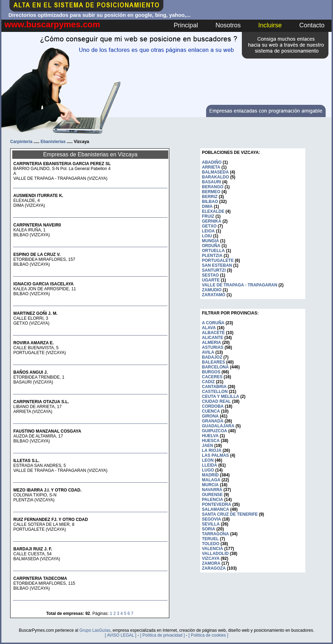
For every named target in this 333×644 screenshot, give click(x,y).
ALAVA (209, 328)
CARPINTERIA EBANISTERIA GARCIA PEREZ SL (62, 164)
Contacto (312, 25)
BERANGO (213, 187)
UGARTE (211, 280)
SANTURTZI (214, 270)
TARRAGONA (215, 534)
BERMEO (211, 192)
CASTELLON (215, 392)
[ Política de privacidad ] (162, 635)
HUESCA (211, 441)
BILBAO (210, 202)
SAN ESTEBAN (217, 265)
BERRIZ (210, 197)
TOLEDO (211, 544)
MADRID (210, 475)
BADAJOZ (212, 357)
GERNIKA (212, 221)
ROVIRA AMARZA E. (33, 343)
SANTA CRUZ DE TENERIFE (230, 514)
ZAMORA (211, 563)
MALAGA (211, 480)
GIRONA (210, 416)
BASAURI (212, 182)
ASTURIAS (213, 347)
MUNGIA (210, 241)
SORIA (209, 529)
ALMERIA (212, 343)
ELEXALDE (213, 211)
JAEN (208, 446)
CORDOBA (213, 406)
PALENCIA (212, 500)
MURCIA (210, 485)
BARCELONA (215, 367)
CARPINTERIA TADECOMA (40, 578)
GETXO (209, 226)
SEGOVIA (212, 519)
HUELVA (210, 436)
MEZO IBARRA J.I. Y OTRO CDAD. (47, 490)
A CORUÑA (213, 323)
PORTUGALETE (218, 260)
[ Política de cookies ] (208, 635)
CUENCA (211, 411)
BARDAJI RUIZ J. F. (33, 549)
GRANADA (213, 421)
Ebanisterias (53, 142)
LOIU (207, 236)
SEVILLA (211, 524)
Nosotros (228, 25)
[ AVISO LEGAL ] (121, 635)
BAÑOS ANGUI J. (30, 372)
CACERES (212, 377)
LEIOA (208, 231)
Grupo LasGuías (95, 630)
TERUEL (210, 539)
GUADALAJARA (218, 426)
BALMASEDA (215, 172)
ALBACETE (213, 333)
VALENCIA (212, 549)
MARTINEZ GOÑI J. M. (35, 313)
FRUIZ (208, 216)
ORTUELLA (213, 251)
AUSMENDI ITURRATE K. (38, 196)
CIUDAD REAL (216, 401)
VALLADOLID (215, 554)
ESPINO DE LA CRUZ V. (37, 255)
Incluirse (270, 25)
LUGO (208, 470)
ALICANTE (213, 338)
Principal (186, 25)
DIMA (207, 206)
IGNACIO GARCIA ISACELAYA (43, 284)
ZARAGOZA (214, 568)
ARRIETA (211, 167)
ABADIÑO (212, 162)
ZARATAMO (214, 295)
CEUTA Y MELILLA (220, 396)
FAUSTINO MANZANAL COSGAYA (47, 431)
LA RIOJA (212, 450)
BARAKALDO (215, 177)
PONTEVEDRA (216, 504)
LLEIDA (209, 465)
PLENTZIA (212, 256)
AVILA (208, 352)
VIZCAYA (211, 558)
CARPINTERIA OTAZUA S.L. (41, 402)
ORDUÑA (211, 246)
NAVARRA (212, 490)
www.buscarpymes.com (52, 24)
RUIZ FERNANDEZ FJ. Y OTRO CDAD (51, 520)
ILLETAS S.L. (26, 461)
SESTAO (210, 275)
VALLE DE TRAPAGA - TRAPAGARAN (240, 285)
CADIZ (208, 382)
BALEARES (213, 362)
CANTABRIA (214, 387)
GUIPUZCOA (215, 431)
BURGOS (211, 372)
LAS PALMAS (215, 455)
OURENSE (212, 495)
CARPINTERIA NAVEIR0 (37, 225)
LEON (208, 460)
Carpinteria (21, 142)
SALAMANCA (215, 509)
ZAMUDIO (212, 290)
